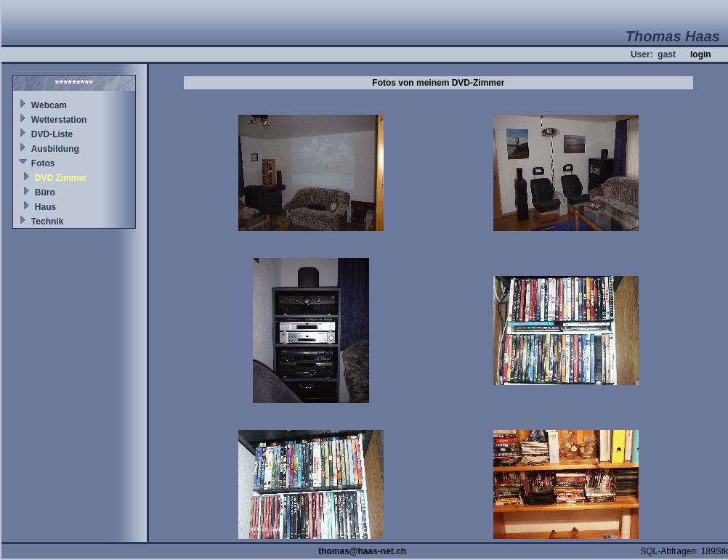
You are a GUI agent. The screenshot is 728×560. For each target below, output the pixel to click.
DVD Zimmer (61, 178)
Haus (45, 207)
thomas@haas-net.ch (362, 551)
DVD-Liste (52, 134)
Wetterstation (59, 120)
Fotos (43, 163)
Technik (47, 222)
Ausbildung (55, 149)
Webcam (49, 105)
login (701, 54)
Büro (45, 192)
